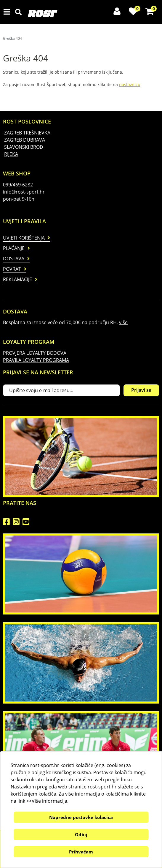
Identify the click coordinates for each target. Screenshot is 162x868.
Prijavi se (141, 390)
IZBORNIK (8, 12)
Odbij (81, 834)
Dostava (14, 259)
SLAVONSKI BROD (24, 147)
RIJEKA (11, 154)
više (123, 322)
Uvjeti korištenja (24, 238)
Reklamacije (17, 279)
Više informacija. (50, 801)
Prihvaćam (81, 852)
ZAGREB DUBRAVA (25, 140)
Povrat (12, 269)
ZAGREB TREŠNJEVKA (27, 133)
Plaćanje (14, 248)
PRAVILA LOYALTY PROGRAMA (36, 360)
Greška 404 (12, 38)
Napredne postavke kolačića (81, 817)
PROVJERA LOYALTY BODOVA (35, 353)
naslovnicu (130, 84)
